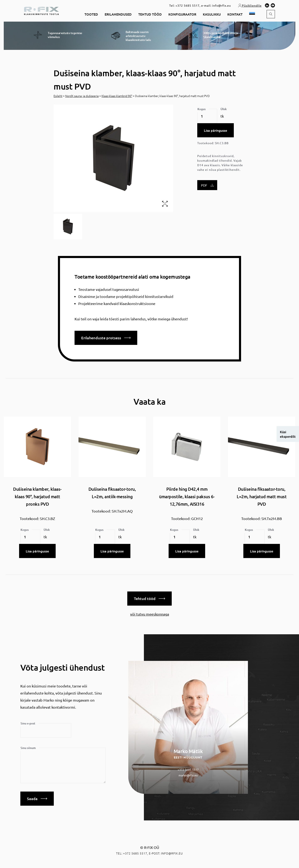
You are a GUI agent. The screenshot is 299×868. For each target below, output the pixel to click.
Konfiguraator (182, 14)
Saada (37, 799)
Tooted (91, 14)
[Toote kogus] (207, 116)
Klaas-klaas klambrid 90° (117, 96)
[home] (41, 10)
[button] (253, 14)
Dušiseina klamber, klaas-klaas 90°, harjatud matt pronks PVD (37, 496)
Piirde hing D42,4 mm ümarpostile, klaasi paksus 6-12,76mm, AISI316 (187, 496)
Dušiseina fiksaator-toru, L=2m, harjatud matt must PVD (262, 496)
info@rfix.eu (222, 5)
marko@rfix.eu (188, 775)
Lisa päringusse (216, 130)
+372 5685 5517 (187, 5)
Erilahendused (118, 14)
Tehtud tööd (150, 14)
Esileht (58, 96)
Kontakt (235, 14)
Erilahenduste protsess (106, 338)
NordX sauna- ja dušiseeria (82, 96)
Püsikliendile (250, 5)
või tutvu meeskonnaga (150, 614)
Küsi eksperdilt (288, 434)
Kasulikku (212, 14)
